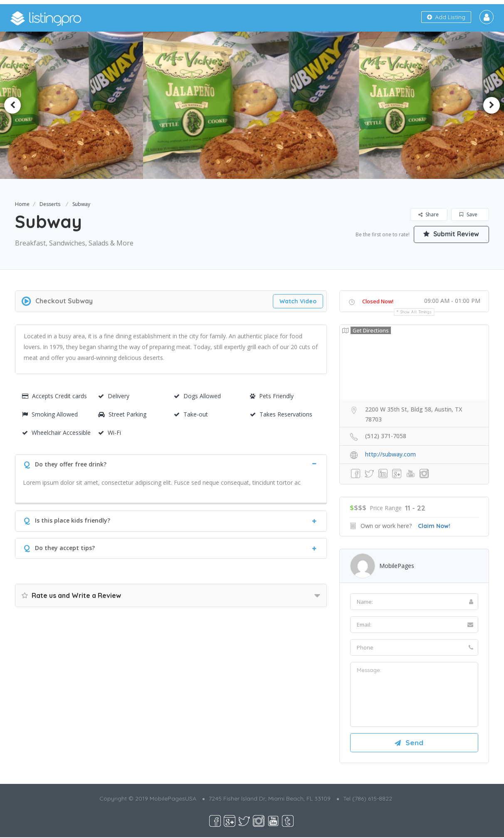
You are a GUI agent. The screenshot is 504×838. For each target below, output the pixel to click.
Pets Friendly (272, 396)
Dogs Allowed (197, 396)
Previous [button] (12, 105)
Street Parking (122, 414)
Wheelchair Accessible (56, 433)
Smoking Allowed (50, 414)
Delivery (114, 396)
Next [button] (492, 105)
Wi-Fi (110, 433)
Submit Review (450, 234)
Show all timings (416, 312)
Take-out (191, 414)
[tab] (171, 463)
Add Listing (446, 17)
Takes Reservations (281, 414)
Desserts (50, 204)
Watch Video (298, 301)
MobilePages (397, 566)
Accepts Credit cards (54, 396)
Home (22, 204)
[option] (252, 105)
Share (429, 214)
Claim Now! (434, 526)
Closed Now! (378, 301)
